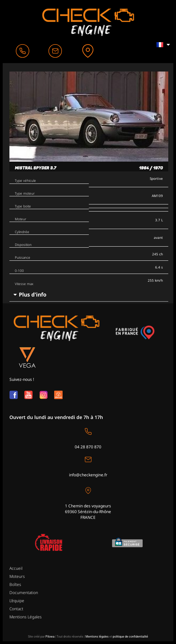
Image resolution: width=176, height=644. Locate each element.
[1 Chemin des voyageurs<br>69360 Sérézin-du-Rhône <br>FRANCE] (88, 491)
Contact (16, 609)
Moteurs (17, 576)
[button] (89, 295)
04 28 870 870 (88, 447)
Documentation (24, 593)
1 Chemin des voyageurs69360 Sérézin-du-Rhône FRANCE (88, 512)
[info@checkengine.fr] (88, 459)
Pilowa (50, 637)
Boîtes (15, 584)
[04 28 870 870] (88, 431)
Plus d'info (33, 295)
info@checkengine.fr (88, 475)
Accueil (16, 568)
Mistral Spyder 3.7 (36, 168)
